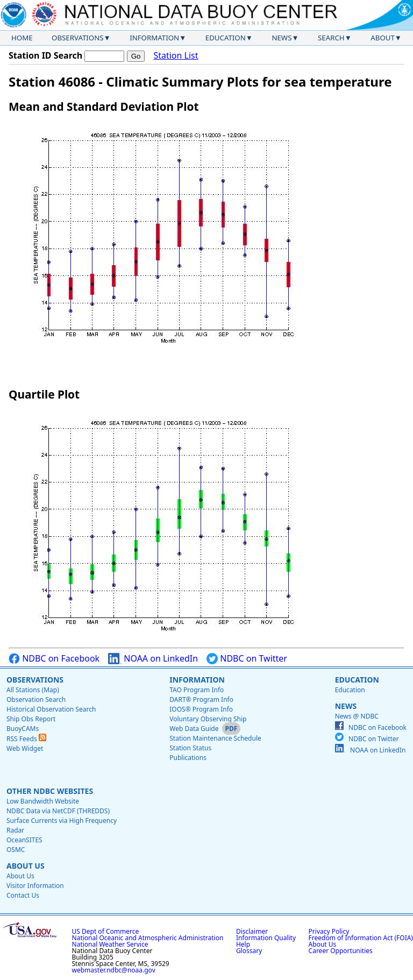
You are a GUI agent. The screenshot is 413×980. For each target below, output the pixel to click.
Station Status (190, 748)
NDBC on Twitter (247, 659)
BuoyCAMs (23, 729)
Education (226, 38)
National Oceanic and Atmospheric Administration (148, 938)
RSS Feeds (26, 739)
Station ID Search (45, 55)
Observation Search (36, 700)
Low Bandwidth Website (43, 801)
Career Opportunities (341, 951)
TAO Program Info (197, 690)
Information (154, 38)
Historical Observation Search (51, 709)
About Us (26, 866)
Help (243, 944)
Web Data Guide (194, 729)
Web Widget (25, 748)
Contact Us (23, 895)
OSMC (16, 850)
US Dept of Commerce (106, 931)
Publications (188, 758)
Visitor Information (35, 886)
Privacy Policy (329, 931)
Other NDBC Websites (50, 791)
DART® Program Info (201, 700)
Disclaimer (252, 931)
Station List (176, 56)
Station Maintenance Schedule (215, 738)
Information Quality (266, 938)
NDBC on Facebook (54, 659)
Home (22, 38)
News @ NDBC (357, 716)
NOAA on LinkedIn (153, 659)
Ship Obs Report (31, 719)
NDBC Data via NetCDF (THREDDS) (58, 811)
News (282, 38)
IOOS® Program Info (201, 709)
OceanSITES (24, 840)
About (383, 38)
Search (331, 38)
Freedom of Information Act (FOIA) (361, 938)
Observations (77, 38)
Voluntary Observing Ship (208, 719)
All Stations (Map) (33, 690)
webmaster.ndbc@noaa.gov (114, 970)
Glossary (249, 951)
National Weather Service (110, 944)
